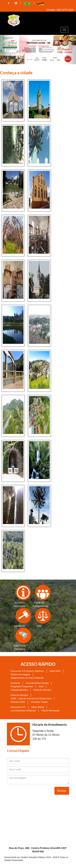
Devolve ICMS (18, 702)
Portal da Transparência (40, 596)
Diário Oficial (38, 707)
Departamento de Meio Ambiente (27, 678)
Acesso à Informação (20, 596)
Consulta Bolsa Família (37, 683)
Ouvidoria (15, 683)
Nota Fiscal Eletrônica (20, 639)
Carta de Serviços (19, 695)
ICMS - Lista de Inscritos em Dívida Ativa (31, 699)
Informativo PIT (18, 707)
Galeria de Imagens (20, 674)
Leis (40, 618)
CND (41, 686)
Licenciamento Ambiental (23, 711)
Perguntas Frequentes (22, 686)
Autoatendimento (19, 690)
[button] (6, 50)
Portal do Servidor (42, 690)
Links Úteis (55, 671)
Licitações (20, 618)
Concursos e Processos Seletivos (27, 671)
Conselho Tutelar (39, 702)
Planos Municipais (51, 711)
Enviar (62, 791)
